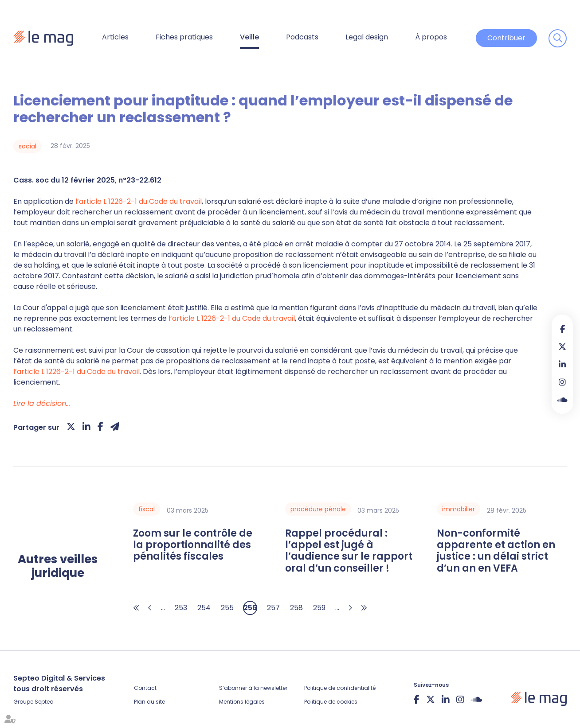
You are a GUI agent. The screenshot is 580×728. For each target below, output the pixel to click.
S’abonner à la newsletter (253, 688)
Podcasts (302, 37)
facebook (562, 329)
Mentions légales (242, 702)
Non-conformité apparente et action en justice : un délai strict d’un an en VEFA (496, 551)
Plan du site (149, 702)
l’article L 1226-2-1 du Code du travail (139, 201)
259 (319, 608)
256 (250, 608)
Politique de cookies (331, 702)
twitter (562, 346)
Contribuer (506, 38)
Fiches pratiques (184, 37)
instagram (562, 382)
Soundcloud (562, 400)
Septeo (44, 702)
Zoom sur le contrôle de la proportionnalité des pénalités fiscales (193, 545)
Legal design (367, 37)
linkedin (562, 364)
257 (273, 608)
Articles (115, 37)
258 (296, 608)
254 (204, 608)
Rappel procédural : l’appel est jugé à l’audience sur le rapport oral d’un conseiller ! (349, 551)
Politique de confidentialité (340, 688)
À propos (431, 37)
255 (227, 608)
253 (181, 608)
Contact (145, 688)
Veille (249, 37)
